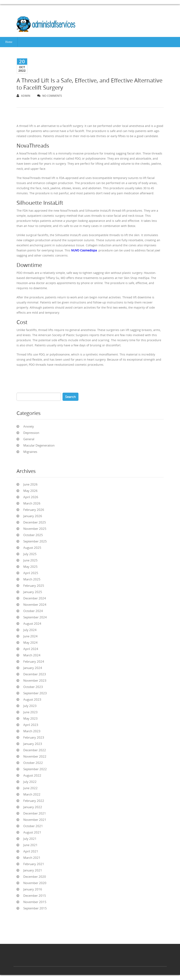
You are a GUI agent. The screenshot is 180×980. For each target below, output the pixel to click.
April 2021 (31, 851)
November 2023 (35, 680)
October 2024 (33, 611)
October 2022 (33, 763)
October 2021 (33, 826)
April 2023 (31, 725)
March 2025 (32, 579)
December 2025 (35, 522)
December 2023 (35, 674)
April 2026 (31, 497)
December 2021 (35, 813)
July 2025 (30, 554)
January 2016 (33, 889)
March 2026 (32, 503)
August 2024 (32, 623)
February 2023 (34, 737)
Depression (31, 433)
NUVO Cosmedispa (84, 250)
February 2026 (34, 510)
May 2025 (30, 567)
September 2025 (35, 541)
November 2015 (35, 902)
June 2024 (30, 636)
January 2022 (33, 807)
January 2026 (33, 516)
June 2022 (30, 788)
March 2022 (32, 794)
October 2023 (33, 687)
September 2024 (35, 617)
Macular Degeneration (39, 445)
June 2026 (30, 484)
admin (23, 96)
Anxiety (29, 426)
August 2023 (32, 699)
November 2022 (35, 756)
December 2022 (35, 750)
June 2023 (30, 712)
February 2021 (34, 864)
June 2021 (30, 845)
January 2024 (33, 668)
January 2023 (33, 744)
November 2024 (35, 604)
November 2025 (35, 529)
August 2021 (32, 832)
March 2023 (32, 731)
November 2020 (35, 883)
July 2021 (30, 839)
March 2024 (32, 655)
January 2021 (33, 870)
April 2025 (31, 573)
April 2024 (31, 649)
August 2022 (32, 775)
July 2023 (30, 706)
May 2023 (30, 718)
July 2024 (30, 630)
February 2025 (34, 586)
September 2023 (35, 693)
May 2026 (30, 491)
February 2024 (34, 661)
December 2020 (35, 877)
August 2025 (32, 548)
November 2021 (35, 820)
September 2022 (35, 769)
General (29, 439)
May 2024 (30, 642)
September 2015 (35, 908)
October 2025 (33, 535)
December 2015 (35, 896)
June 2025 (30, 560)
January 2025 (33, 592)
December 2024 (35, 598)
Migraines (30, 452)
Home (9, 42)
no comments (50, 96)
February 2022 (34, 801)
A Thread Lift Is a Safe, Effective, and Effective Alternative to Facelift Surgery (89, 84)
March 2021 (32, 858)
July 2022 (30, 782)
